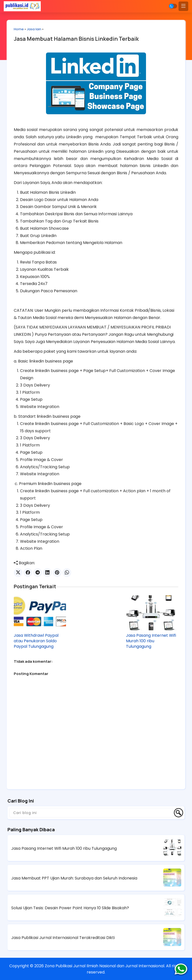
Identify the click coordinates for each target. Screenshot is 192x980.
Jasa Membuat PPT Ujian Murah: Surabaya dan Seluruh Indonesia (74, 878)
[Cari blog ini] (91, 812)
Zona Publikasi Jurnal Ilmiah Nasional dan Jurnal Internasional (104, 966)
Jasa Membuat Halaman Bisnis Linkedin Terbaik (77, 39)
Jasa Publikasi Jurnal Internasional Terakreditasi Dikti (63, 937)
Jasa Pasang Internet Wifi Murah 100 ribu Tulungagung (150, 641)
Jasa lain (35, 29)
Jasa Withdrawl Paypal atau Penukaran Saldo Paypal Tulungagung (37, 641)
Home (20, 29)
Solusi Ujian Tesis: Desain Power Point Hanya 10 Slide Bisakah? (70, 908)
